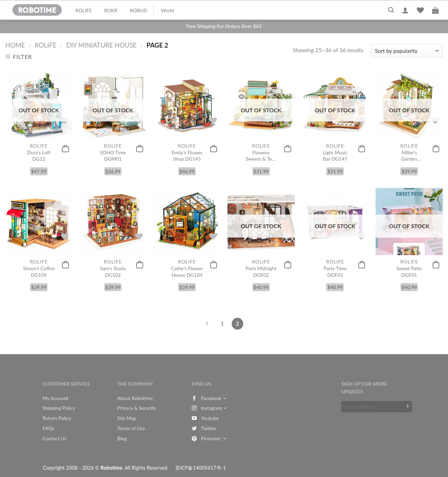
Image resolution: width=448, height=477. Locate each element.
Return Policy (57, 418)
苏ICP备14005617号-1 (201, 468)
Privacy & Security (137, 408)
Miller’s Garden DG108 (409, 156)
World (167, 10)
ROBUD (139, 10)
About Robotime (135, 398)
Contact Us (55, 438)
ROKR (111, 10)
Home (15, 45)
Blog (122, 438)
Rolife (45, 45)
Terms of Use (131, 428)
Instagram (209, 408)
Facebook (209, 398)
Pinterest (209, 438)
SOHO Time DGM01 (113, 156)
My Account (56, 398)
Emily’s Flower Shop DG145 (187, 156)
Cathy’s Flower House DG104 (187, 271)
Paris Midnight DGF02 (261, 271)
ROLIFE (84, 10)
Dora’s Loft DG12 (39, 156)
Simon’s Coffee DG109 (39, 271)
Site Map (127, 418)
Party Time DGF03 (335, 271)
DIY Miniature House (101, 45)
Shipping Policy (59, 408)
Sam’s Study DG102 (113, 271)
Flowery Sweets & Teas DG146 (261, 156)
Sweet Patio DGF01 (409, 271)
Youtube (205, 418)
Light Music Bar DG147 (335, 156)
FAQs (48, 428)
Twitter (204, 428)
